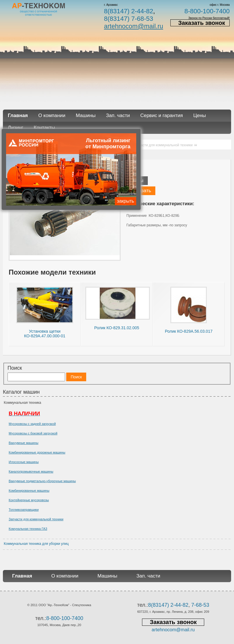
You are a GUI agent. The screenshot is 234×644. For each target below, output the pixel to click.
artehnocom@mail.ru (133, 26)
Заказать (141, 191)
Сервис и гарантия (162, 115)
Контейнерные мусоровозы (29, 500)
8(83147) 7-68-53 (128, 19)
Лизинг (16, 128)
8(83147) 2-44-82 (128, 11)
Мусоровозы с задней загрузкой (32, 424)
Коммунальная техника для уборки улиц (36, 544)
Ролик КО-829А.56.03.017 (189, 331)
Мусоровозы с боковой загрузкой (33, 433)
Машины (86, 115)
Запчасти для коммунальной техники (36, 519)
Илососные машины (24, 462)
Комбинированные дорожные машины (37, 452)
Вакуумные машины (24, 443)
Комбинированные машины (29, 491)
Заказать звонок (202, 23)
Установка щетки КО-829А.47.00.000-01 (45, 334)
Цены (200, 115)
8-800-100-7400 (207, 11)
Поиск (15, 368)
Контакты (44, 128)
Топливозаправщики (24, 510)
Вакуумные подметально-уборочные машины (42, 481)
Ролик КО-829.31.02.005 (117, 328)
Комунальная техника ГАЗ (28, 529)
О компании (52, 115)
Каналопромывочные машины (31, 471)
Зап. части (118, 115)
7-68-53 (200, 605)
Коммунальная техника (22, 403)
